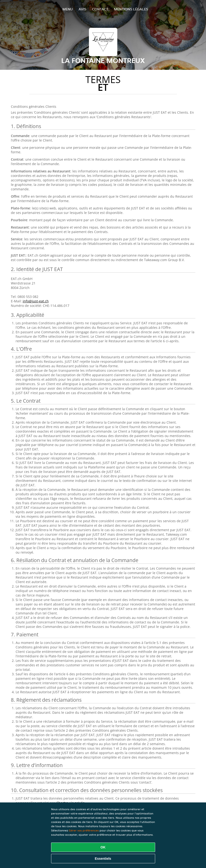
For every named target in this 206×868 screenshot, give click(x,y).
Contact (100, 9)
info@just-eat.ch (36, 301)
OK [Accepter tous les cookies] (103, 847)
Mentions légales (131, 9)
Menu (68, 9)
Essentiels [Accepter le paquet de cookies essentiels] (103, 859)
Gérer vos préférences (84, 830)
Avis (82, 9)
